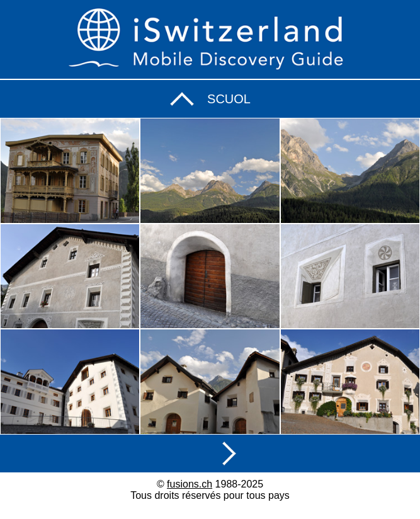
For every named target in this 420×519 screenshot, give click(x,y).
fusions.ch (190, 484)
